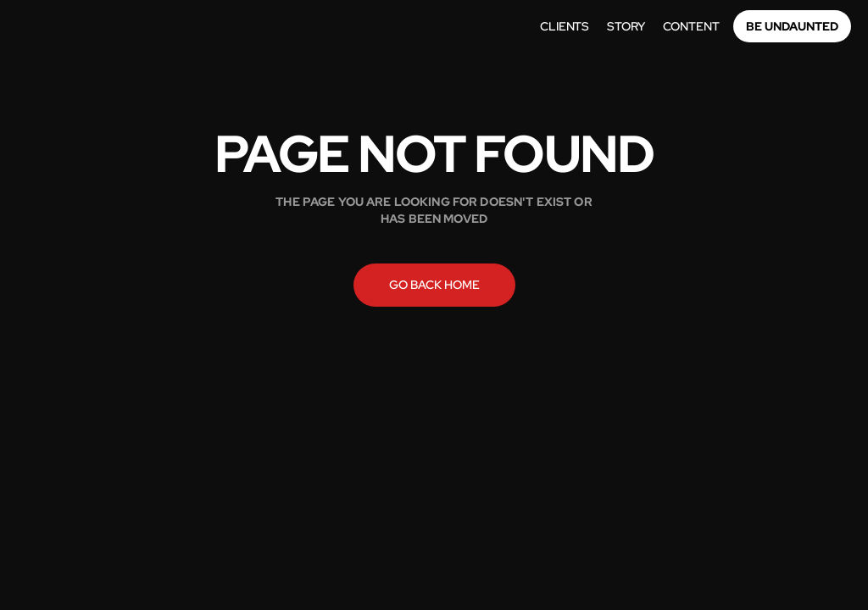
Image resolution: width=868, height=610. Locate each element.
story (626, 26)
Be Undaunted (792, 26)
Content (691, 26)
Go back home (434, 285)
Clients (565, 26)
